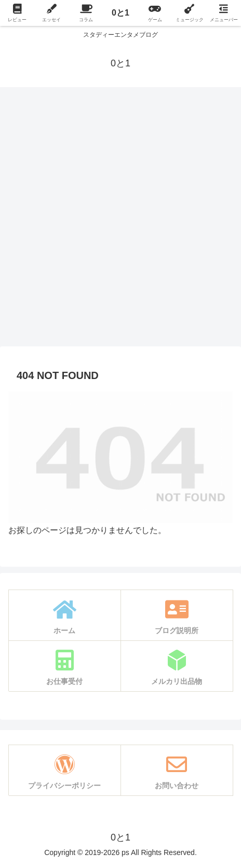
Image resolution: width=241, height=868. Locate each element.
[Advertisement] (120, 220)
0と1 (120, 13)
